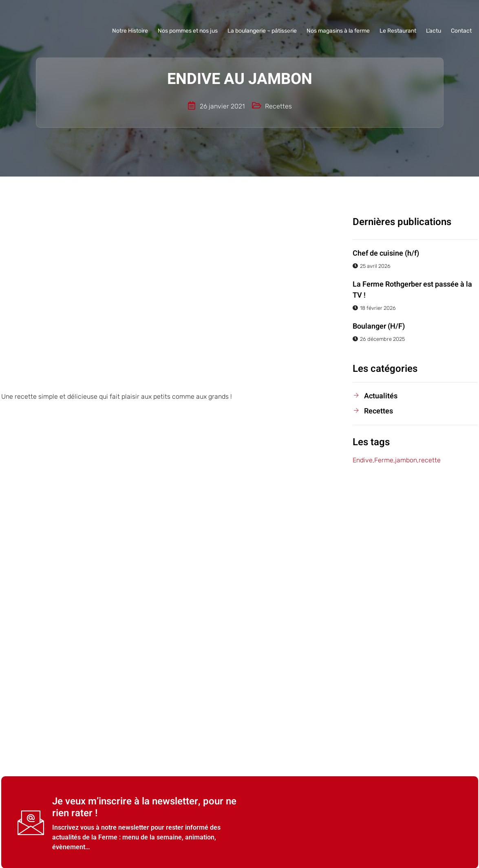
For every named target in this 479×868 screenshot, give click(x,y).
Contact (461, 31)
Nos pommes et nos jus (188, 31)
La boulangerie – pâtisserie (262, 31)
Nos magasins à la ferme (338, 31)
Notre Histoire (130, 31)
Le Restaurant (398, 31)
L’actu (434, 31)
